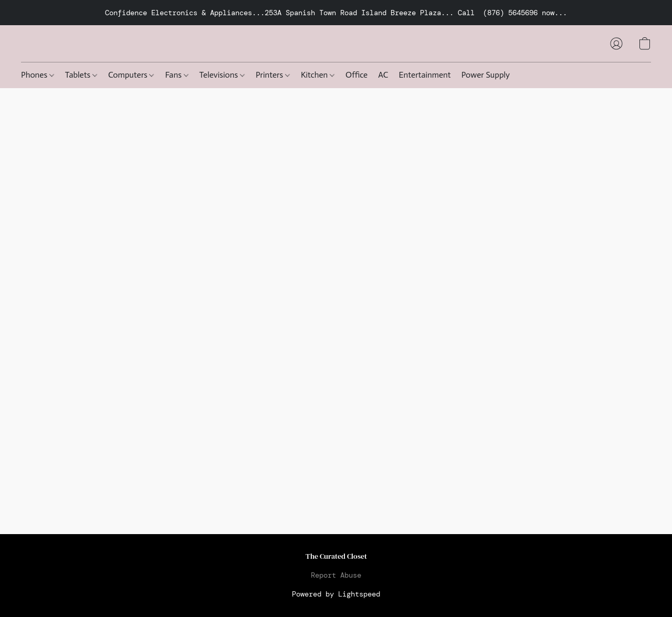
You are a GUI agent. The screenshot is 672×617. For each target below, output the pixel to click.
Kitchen (318, 75)
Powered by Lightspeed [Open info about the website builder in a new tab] (336, 594)
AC (383, 75)
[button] (616, 44)
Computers (131, 75)
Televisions (222, 75)
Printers (273, 75)
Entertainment (425, 75)
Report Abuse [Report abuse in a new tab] (336, 575)
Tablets (81, 75)
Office (356, 75)
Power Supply (486, 75)
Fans (176, 75)
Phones (38, 75)
